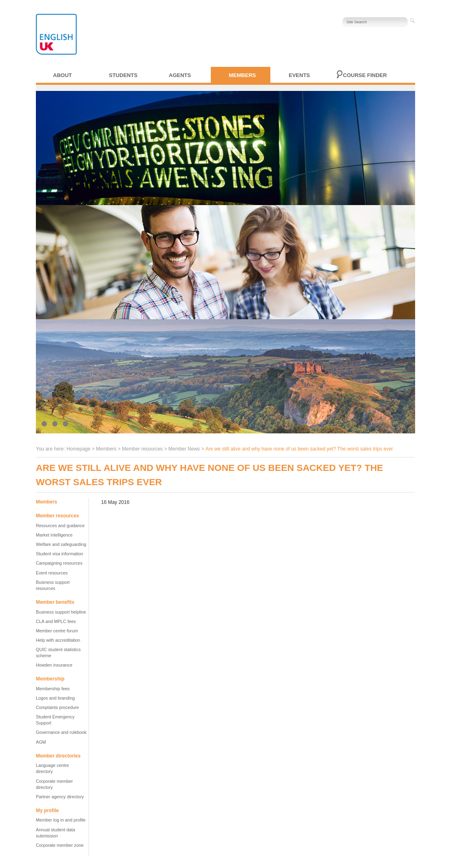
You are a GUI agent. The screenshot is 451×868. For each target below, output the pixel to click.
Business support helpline (61, 612)
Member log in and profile (61, 820)
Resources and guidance (60, 526)
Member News (184, 449)
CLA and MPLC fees (56, 621)
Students (123, 75)
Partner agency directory (60, 797)
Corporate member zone (60, 845)
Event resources (52, 573)
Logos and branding (55, 698)
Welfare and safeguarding (61, 544)
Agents (180, 75)
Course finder (365, 75)
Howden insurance (54, 665)
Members (242, 75)
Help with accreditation (58, 640)
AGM (41, 742)
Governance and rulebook (61, 732)
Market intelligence (54, 535)
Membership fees (53, 689)
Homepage (78, 449)
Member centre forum (57, 631)
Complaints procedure (57, 707)
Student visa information (60, 554)
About (62, 75)
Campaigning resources (59, 563)
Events (299, 75)
